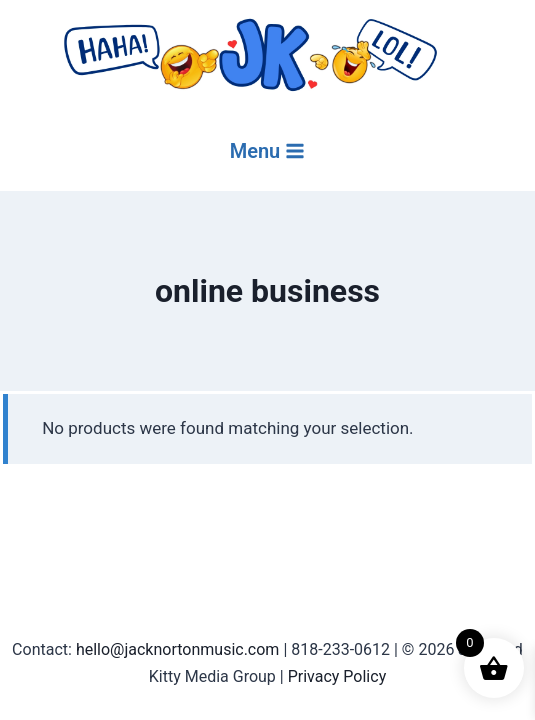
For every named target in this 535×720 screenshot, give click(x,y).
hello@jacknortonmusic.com (178, 649)
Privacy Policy (337, 676)
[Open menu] (268, 151)
